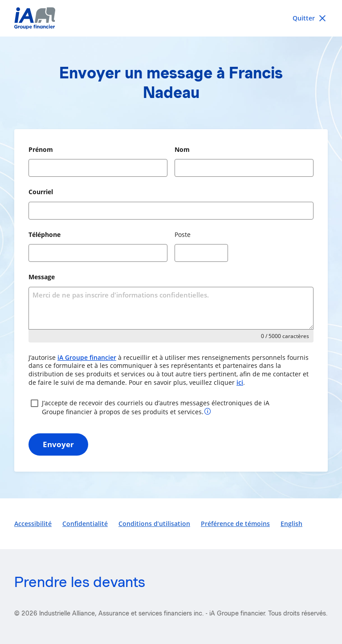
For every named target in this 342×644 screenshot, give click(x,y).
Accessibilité (33, 524)
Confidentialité (85, 524)
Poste (183, 234)
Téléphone (45, 234)
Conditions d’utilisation (154, 524)
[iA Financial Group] (171, 18)
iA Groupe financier (87, 357)
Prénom (41, 149)
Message (42, 277)
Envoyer (58, 444)
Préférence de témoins (235, 524)
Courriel (41, 192)
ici (240, 382)
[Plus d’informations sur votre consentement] (208, 411)
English (291, 524)
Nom (182, 149)
